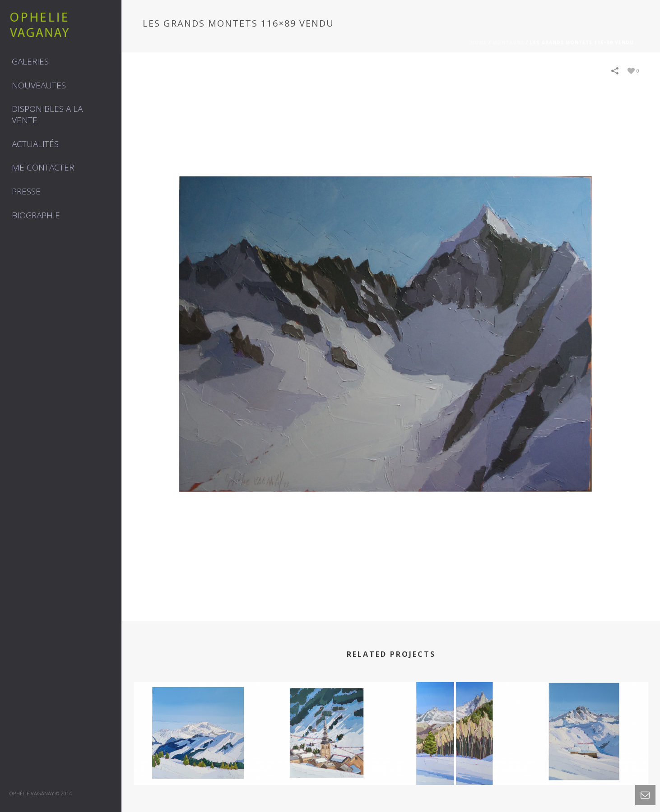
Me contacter (43, 167)
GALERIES (30, 61)
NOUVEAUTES (39, 85)
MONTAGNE (508, 42)
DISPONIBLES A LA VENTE (47, 114)
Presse (26, 191)
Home (479, 42)
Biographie (36, 215)
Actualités (35, 144)
